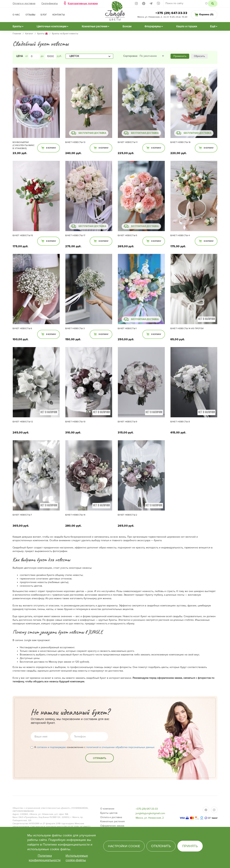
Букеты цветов (109, 813)
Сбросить (199, 56)
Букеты (17, 26)
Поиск (213, 4)
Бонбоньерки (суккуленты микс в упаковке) (24, 145)
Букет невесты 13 (75, 142)
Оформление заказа (112, 826)
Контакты (59, 15)
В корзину (51, 148)
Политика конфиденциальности (45, 858)
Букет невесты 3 (75, 329)
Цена (19, 56)
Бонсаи (127, 26)
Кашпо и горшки (187, 26)
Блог (44, 15)
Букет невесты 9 (127, 422)
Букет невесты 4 (180, 235)
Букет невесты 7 (22, 515)
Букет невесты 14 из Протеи (187, 329)
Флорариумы (153, 26)
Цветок (74, 56)
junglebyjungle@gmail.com (150, 813)
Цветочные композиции (51, 26)
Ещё (213, 26)
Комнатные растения (95, 26)
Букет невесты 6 (22, 329)
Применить (180, 56)
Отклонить (161, 846)
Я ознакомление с (93, 747)
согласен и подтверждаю (51, 747)
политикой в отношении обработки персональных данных (120, 747)
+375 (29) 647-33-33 (171, 13)
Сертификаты (50, 4)
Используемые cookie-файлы (77, 858)
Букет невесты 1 (127, 329)
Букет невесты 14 (75, 515)
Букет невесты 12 (23, 422)
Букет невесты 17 (75, 235)
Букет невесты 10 (75, 422)
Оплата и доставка (24, 4)
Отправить (100, 758)
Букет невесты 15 (23, 235)
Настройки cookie (124, 846)
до (42, 56)
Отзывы (30, 15)
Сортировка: (130, 56)
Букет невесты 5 (127, 235)
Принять (190, 846)
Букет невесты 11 (128, 142)
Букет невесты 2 (127, 515)
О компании (107, 809)
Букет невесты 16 (180, 142)
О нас (16, 15)
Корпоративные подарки (83, 4)
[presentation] (58, 761)
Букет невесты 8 (180, 422)
